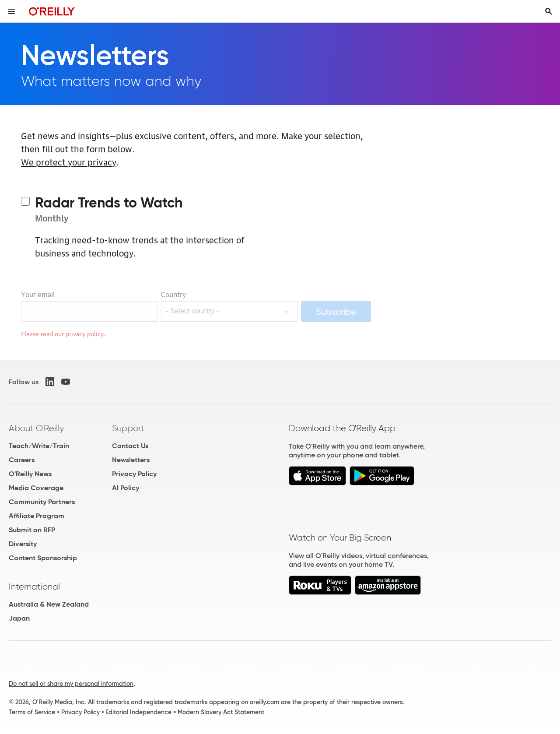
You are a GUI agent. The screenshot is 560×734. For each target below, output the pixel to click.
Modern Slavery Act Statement (221, 712)
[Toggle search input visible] (549, 11)
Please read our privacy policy (62, 333)
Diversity (23, 544)
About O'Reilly (36, 428)
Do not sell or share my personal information (71, 684)
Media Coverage (36, 488)
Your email (38, 294)
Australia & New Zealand (49, 604)
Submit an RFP (32, 530)
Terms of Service (32, 712)
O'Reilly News (30, 474)
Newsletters (131, 460)
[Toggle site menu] (11, 11)
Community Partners (42, 502)
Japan (19, 618)
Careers (22, 460)
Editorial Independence (138, 712)
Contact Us (130, 446)
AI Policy (126, 488)
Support (128, 428)
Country (173, 294)
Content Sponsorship (43, 558)
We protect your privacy (69, 162)
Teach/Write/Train (39, 446)
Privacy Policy (134, 474)
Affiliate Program (37, 516)
